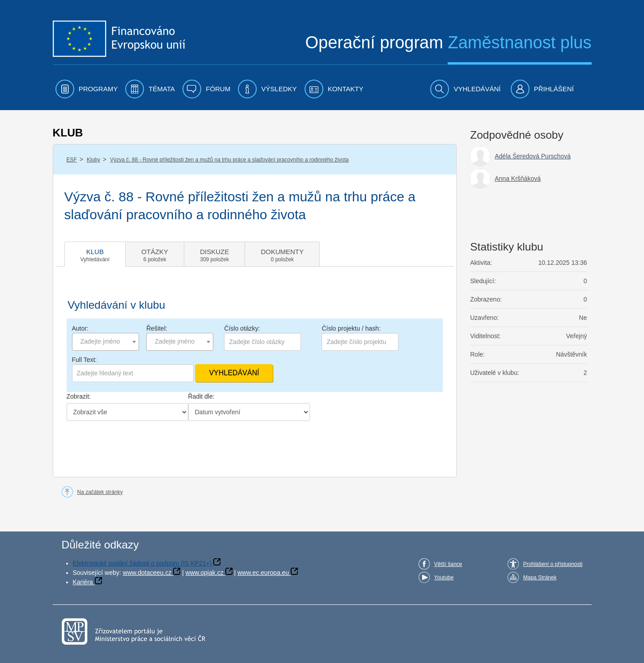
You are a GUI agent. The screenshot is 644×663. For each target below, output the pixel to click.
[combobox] (106, 342)
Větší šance (448, 564)
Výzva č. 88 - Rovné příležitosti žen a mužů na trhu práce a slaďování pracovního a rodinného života (229, 160)
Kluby (93, 160)
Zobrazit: (79, 396)
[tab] (95, 254)
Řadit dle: (201, 396)
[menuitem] (87, 89)
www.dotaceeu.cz (147, 573)
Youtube (444, 578)
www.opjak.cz (205, 573)
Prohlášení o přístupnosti (553, 564)
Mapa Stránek (540, 578)
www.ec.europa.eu (263, 573)
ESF (72, 160)
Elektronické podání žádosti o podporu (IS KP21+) (142, 563)
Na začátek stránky (100, 492)
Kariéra (83, 582)
